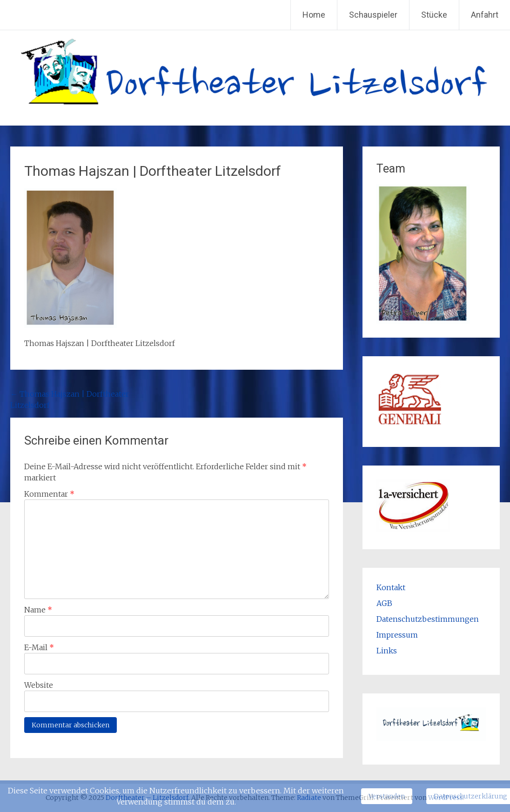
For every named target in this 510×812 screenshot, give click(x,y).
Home (314, 15)
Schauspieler (373, 15)
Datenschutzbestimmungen (428, 619)
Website (39, 685)
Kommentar (49, 494)
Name (38, 610)
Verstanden (387, 796)
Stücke (434, 15)
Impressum (397, 635)
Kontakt (391, 587)
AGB (384, 603)
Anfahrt (485, 15)
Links (387, 651)
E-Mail (39, 647)
